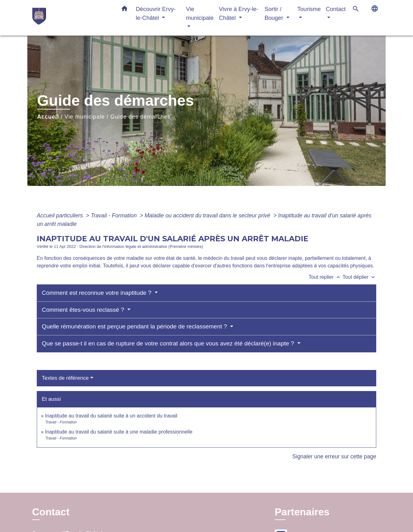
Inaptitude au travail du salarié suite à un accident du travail (111, 416)
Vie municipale (85, 117)
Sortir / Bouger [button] (275, 13)
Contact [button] (336, 9)
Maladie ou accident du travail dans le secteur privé (208, 216)
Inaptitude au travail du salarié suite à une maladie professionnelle (119, 432)
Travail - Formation (115, 216)
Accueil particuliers (61, 216)
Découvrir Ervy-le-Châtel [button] (156, 13)
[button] (124, 10)
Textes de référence (65, 378)
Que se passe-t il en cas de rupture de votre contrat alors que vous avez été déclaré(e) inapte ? (169, 343)
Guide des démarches (140, 117)
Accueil (48, 117)
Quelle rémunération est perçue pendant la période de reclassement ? (135, 326)
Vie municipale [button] (200, 13)
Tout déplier (359, 277)
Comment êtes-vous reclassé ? (84, 310)
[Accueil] (71, 18)
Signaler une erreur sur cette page (334, 456)
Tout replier (326, 277)
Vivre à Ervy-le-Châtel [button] (239, 13)
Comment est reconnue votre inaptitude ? (97, 293)
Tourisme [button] (309, 9)
